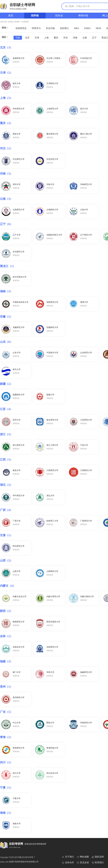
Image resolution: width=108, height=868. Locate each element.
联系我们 (98, 863)
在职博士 (64, 28)
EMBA (87, 28)
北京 (27, 38)
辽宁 (94, 38)
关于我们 (68, 857)
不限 (18, 38)
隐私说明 (98, 857)
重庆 (56, 38)
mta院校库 (25, 22)
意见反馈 (83, 863)
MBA (76, 28)
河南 (75, 38)
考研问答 (83, 16)
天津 (37, 38)
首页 (11, 16)
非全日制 (50, 28)
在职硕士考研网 (13, 22)
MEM (98, 28)
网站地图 (83, 857)
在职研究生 (21, 28)
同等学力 (36, 28)
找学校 (35, 16)
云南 (85, 38)
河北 (66, 38)
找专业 (59, 16)
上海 (46, 38)
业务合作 (68, 863)
